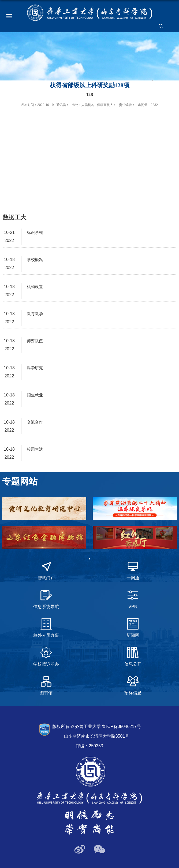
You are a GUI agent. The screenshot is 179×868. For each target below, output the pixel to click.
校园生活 (35, 449)
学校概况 (35, 260)
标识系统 (35, 232)
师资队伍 (35, 341)
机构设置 (35, 287)
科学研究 (35, 368)
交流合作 (35, 422)
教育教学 (35, 314)
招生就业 (35, 395)
